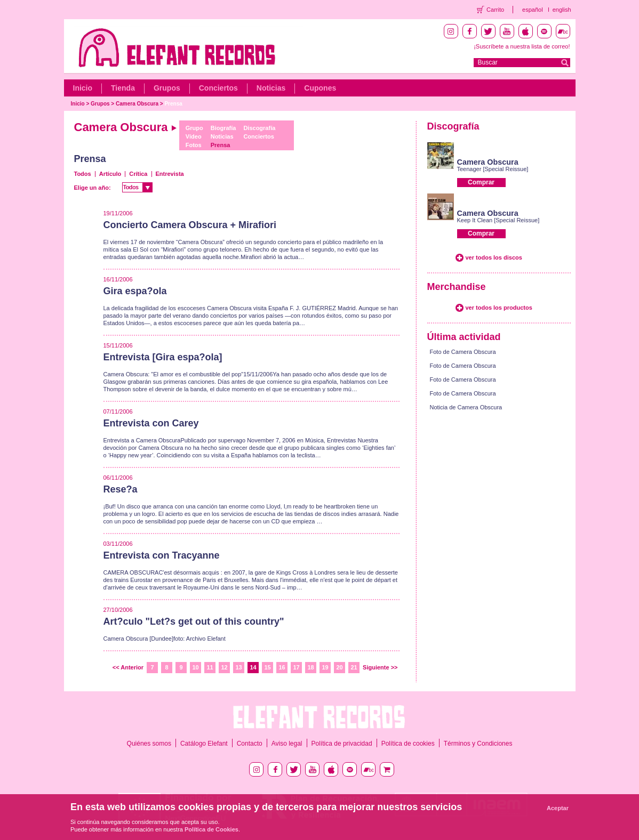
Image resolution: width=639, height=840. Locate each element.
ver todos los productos (499, 308)
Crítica (138, 174)
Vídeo (194, 136)
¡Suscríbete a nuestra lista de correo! (522, 46)
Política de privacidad (342, 744)
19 (325, 667)
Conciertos (218, 88)
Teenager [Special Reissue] (493, 169)
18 (310, 667)
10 (195, 667)
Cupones (320, 88)
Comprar (481, 182)
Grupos (167, 88)
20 (339, 667)
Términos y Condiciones (478, 744)
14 (253, 667)
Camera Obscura (137, 104)
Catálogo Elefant (204, 744)
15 (267, 667)
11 (210, 667)
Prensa (173, 104)
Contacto (250, 744)
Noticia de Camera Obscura (466, 407)
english (562, 10)
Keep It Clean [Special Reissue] (498, 220)
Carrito (495, 10)
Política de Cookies (211, 829)
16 (282, 667)
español (533, 10)
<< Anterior (128, 667)
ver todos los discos (494, 257)
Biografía (223, 128)
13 (238, 667)
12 (224, 667)
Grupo (194, 128)
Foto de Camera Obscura (463, 352)
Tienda (123, 88)
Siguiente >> (380, 667)
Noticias (271, 88)
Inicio (83, 88)
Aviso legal (287, 744)
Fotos (194, 145)
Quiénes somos (149, 744)
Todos (83, 174)
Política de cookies (408, 744)
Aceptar (558, 808)
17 (296, 667)
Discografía (259, 128)
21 (354, 667)
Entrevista (170, 174)
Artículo (110, 174)
